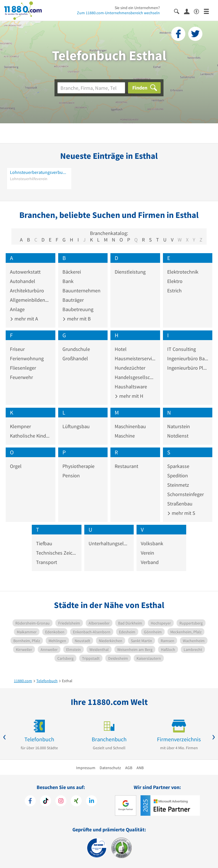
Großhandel (75, 358)
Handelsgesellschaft (135, 377)
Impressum (86, 768)
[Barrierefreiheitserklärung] (199, 11)
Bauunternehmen (81, 291)
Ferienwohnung (27, 358)
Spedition (178, 475)
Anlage (17, 309)
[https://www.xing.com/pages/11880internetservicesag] (76, 802)
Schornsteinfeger (185, 494)
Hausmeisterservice (135, 358)
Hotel (121, 349)
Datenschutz (110, 768)
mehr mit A (24, 319)
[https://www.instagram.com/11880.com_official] (61, 802)
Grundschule (76, 349)
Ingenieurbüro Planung (188, 368)
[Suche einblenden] (179, 11)
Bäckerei (72, 272)
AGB (129, 768)
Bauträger (73, 300)
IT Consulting (182, 349)
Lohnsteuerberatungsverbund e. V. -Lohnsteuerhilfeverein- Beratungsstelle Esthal (39, 172)
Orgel (16, 466)
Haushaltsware (131, 387)
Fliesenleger (23, 368)
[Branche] (91, 88)
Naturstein (179, 426)
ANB (140, 768)
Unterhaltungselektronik (109, 543)
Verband (150, 562)
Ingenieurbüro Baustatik (188, 358)
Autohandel (23, 281)
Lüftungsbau (76, 426)
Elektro (175, 281)
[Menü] (209, 11)
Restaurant (126, 466)
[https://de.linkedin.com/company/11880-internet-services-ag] (92, 802)
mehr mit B (77, 319)
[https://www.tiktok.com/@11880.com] (46, 802)
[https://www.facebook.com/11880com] (30, 802)
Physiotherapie (78, 466)
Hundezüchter (130, 368)
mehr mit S (181, 513)
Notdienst (178, 436)
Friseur (17, 349)
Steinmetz (178, 485)
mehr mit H (129, 396)
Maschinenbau (130, 426)
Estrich (174, 291)
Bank (68, 281)
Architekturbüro (27, 291)
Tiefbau (44, 543)
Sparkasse (178, 466)
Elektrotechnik (183, 272)
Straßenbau (180, 504)
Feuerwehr (21, 377)
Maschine (125, 436)
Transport (47, 562)
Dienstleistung (130, 272)
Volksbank (152, 543)
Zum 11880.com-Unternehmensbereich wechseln (118, 13)
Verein (147, 553)
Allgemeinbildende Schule (31, 300)
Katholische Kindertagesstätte (31, 436)
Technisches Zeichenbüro (57, 553)
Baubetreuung (78, 309)
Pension (71, 475)
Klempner (20, 426)
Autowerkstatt (25, 272)
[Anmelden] (189, 11)
